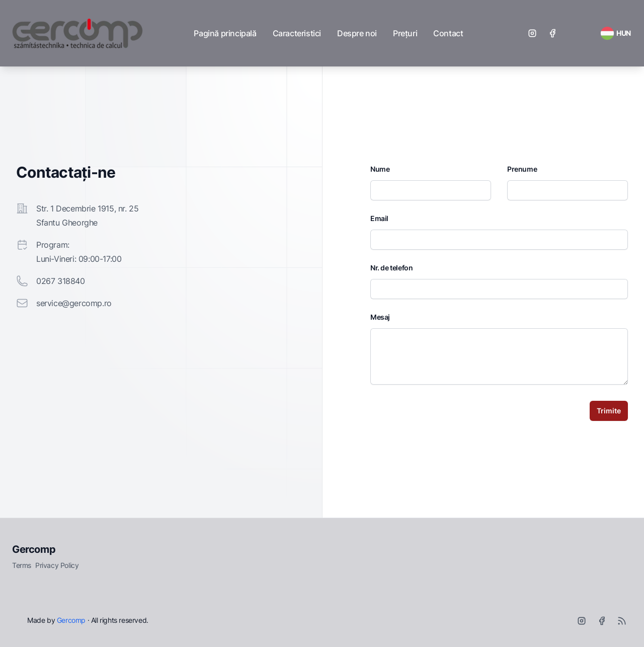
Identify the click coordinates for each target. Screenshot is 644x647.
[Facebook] (552, 33)
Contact (448, 33)
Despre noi (357, 33)
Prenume (522, 169)
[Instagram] (532, 33)
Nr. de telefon (391, 268)
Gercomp (34, 549)
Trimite (609, 411)
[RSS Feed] (616, 33)
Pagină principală (225, 33)
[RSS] (622, 621)
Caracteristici (297, 33)
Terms (22, 565)
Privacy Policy (57, 565)
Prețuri (405, 33)
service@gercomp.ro (74, 303)
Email (379, 218)
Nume (380, 169)
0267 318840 (61, 281)
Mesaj (380, 317)
